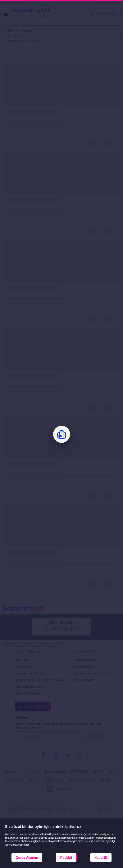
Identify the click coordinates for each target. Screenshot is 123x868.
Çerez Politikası (20, 845)
